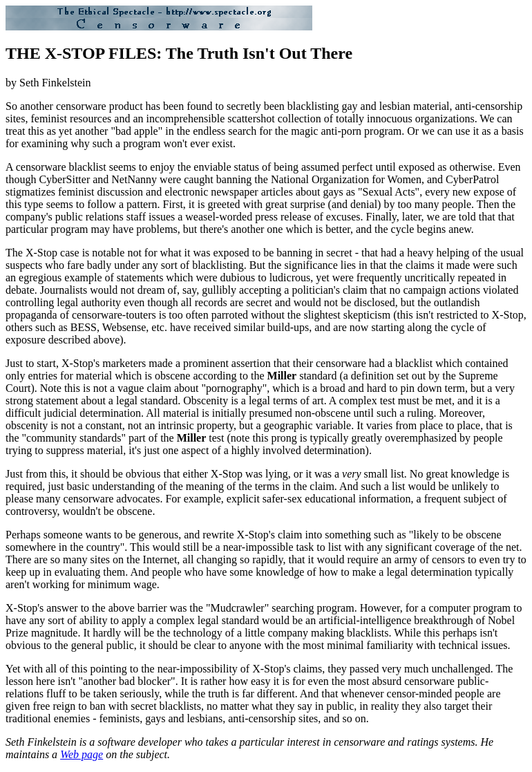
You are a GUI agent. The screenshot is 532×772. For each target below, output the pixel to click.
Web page (82, 754)
